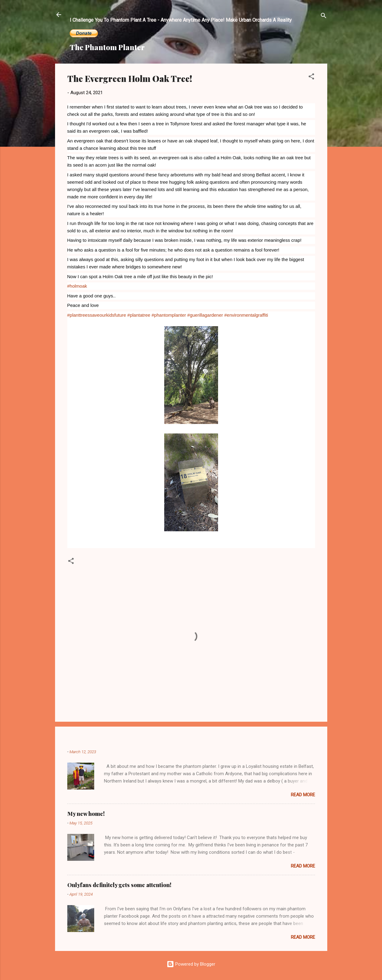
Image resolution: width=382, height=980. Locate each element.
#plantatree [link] (139, 315)
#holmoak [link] (77, 286)
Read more (303, 795)
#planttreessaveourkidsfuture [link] (97, 315)
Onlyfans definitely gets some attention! (119, 885)
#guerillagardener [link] (205, 315)
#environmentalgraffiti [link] (246, 315)
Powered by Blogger (191, 964)
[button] (311, 77)
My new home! (86, 814)
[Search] (324, 17)
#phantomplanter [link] (169, 315)
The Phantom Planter (107, 47)
